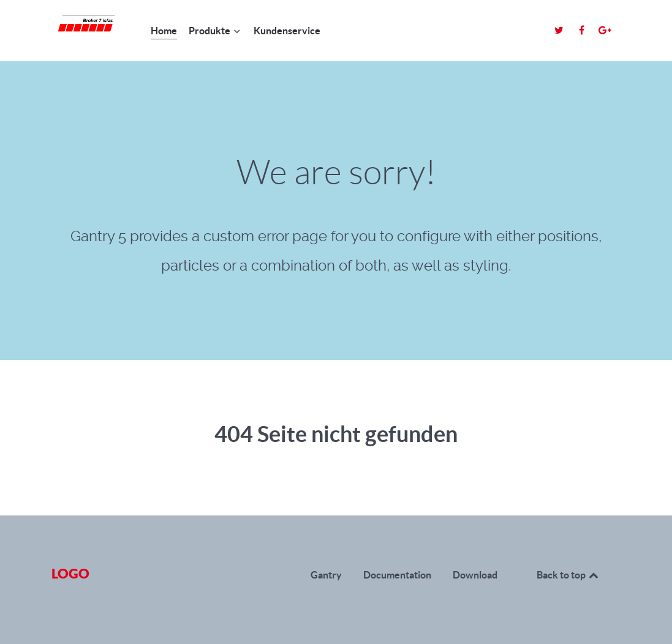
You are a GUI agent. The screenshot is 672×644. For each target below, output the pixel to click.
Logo (70, 573)
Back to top (568, 575)
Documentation (397, 575)
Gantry (326, 575)
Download (475, 575)
